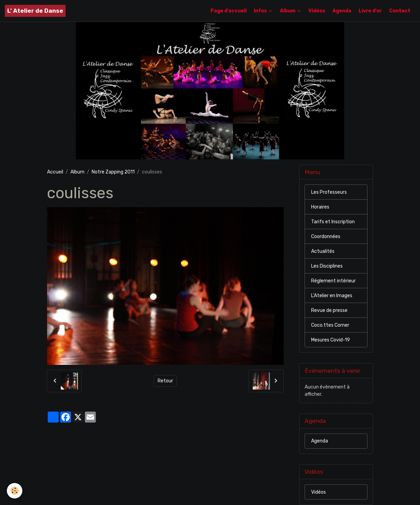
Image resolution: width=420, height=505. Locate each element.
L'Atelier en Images (332, 296)
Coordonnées (326, 237)
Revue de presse (329, 310)
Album (288, 11)
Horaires (320, 207)
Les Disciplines (327, 266)
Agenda (342, 11)
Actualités (323, 251)
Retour (165, 381)
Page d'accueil (229, 11)
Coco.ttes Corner (330, 325)
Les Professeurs (329, 192)
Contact (400, 11)
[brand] (35, 11)
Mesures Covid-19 (331, 340)
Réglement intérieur (333, 281)
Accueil (55, 172)
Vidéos (317, 11)
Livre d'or (370, 11)
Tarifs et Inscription (333, 222)
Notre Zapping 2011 (113, 172)
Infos (261, 11)
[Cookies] (15, 491)
